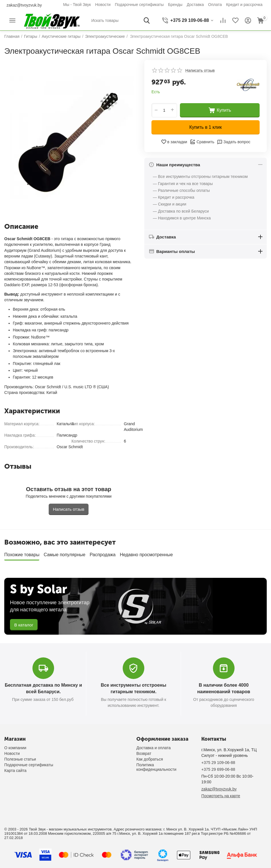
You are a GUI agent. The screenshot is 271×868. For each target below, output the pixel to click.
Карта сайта (15, 771)
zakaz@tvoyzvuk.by (24, 5)
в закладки (174, 142)
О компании (15, 748)
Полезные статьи (20, 759)
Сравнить (202, 142)
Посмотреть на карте (221, 796)
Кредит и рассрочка (244, 5)
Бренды (175, 5)
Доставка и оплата (154, 748)
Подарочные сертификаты (139, 5)
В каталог (24, 625)
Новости (103, 5)
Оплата (215, 5)
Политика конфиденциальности (156, 767)
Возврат (144, 753)
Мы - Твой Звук (77, 5)
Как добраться (150, 759)
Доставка (195, 5)
